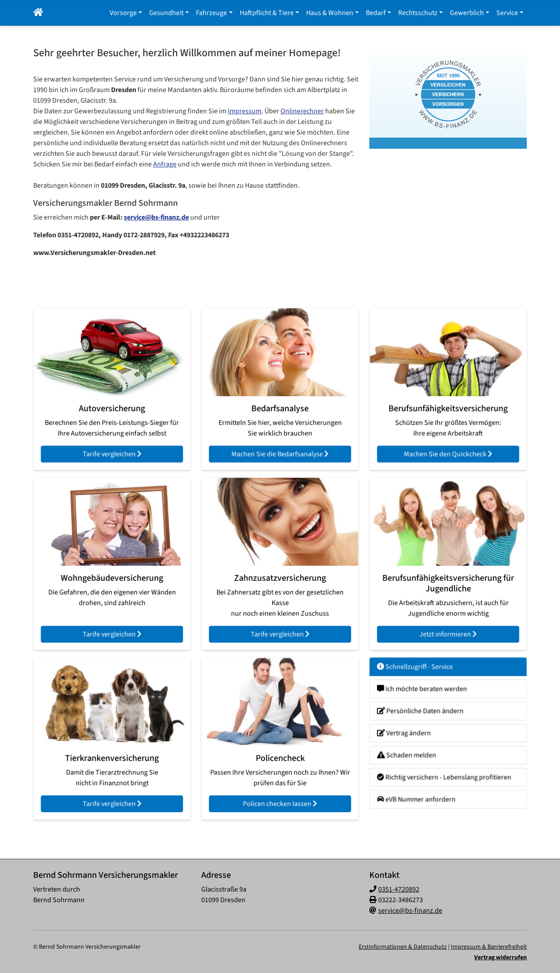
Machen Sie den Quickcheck (448, 440)
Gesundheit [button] (166, 13)
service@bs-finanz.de (156, 217)
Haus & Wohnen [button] (330, 13)
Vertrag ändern (414, 733)
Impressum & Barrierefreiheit (489, 947)
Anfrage (165, 164)
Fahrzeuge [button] (211, 13)
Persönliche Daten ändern (426, 716)
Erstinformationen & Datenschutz (403, 947)
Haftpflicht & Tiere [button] (267, 13)
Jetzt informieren (448, 619)
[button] (38, 13)
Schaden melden (416, 750)
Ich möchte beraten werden (428, 699)
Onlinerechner (302, 111)
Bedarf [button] (376, 13)
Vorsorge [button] (123, 13)
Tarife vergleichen (112, 440)
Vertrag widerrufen (501, 958)
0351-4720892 (399, 889)
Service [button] (507, 13)
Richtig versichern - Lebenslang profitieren (445, 767)
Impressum (245, 111)
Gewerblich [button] (467, 13)
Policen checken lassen (280, 790)
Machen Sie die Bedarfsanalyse (280, 440)
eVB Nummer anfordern (423, 785)
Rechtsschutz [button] (418, 13)
